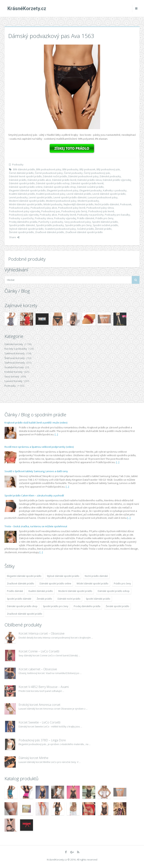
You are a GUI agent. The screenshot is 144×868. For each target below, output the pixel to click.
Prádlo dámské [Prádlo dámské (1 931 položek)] (15, 591)
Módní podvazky (53, 204)
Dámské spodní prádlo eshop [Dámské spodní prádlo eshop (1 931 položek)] (114, 591)
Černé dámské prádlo (21, 173)
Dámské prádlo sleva (90, 180)
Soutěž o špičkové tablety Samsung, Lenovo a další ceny (36, 471)
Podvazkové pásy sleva (100, 208)
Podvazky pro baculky (117, 215)
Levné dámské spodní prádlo (109, 194)
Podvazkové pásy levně (72, 208)
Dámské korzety (14, 344)
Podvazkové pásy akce (44, 208)
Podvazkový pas (51, 211)
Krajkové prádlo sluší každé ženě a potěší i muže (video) (36, 423)
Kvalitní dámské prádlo (22, 194)
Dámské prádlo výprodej (117, 180)
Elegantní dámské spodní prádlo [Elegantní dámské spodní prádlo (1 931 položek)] (24, 576)
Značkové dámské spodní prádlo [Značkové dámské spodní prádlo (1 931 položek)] (25, 614)
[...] (56, 434)
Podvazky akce (48, 215)
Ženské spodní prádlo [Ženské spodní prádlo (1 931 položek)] (117, 606)
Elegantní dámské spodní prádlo (27, 190)
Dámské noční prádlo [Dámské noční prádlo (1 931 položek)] (69, 599)
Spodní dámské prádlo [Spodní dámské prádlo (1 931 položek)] (98, 599)
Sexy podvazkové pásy (78, 222)
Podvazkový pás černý (74, 211)
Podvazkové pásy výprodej (25, 211)
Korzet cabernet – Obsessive (38, 669)
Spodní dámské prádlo (105, 222)
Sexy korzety (12, 376)
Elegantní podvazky (91, 190)
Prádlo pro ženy (104, 218)
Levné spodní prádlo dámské (70, 197)
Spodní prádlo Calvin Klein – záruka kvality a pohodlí (34, 495)
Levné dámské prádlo (79, 194)
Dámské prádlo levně (64, 180)
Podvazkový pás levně (101, 211)
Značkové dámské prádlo (50, 232)
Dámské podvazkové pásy (83, 176)
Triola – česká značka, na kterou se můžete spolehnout (36, 526)
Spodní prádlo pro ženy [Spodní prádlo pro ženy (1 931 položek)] (56, 606)
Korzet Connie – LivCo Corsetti (39, 651)
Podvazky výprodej (65, 218)
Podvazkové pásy (19, 208)
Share (14, 237)
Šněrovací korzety (15, 358)
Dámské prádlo (18, 180)
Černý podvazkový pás (97, 173)
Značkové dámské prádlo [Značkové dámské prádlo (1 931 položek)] (21, 584)
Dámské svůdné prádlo (90, 187)
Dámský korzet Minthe (33, 758)
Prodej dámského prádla (23, 222)
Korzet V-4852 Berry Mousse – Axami (44, 687)
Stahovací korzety (15, 363)
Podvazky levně (67, 215)
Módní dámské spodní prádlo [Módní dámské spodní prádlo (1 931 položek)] (93, 584)
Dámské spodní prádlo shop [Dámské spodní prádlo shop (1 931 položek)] (22, 606)
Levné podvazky (18, 197)
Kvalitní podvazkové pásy (51, 194)
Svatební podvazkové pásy (60, 229)
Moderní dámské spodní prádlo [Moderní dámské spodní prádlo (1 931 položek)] (75, 591)
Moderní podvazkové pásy (61, 201)
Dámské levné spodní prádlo (25, 176)
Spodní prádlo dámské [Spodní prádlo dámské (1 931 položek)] (19, 599)
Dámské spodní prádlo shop (60, 187)
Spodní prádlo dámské (22, 225)
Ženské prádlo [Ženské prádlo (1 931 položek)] (44, 599)
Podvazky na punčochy (90, 215)
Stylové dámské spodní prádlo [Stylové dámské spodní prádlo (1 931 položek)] (63, 576)
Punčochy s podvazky (51, 222)
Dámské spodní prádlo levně (87, 183)
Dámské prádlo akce (39, 180)
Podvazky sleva (44, 218)
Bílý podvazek (87, 169)
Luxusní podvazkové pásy (103, 197)
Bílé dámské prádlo (24, 169)
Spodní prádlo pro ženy (78, 225)
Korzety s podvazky (16, 349)
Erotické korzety (14, 372)
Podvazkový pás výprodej (24, 215)
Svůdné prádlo (85, 229)
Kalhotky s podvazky (115, 190)
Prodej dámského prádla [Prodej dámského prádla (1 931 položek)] (87, 606)
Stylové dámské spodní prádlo (26, 229)
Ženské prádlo (103, 229)
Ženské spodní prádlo (21, 232)
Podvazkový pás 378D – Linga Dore (42, 740)
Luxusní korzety (13, 381)
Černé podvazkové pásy (49, 173)
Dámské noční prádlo (55, 176)
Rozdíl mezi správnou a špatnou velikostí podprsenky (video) (39, 447)
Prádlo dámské (86, 218)
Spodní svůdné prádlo (105, 225)
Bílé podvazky (70, 169)
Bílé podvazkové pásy (49, 169)
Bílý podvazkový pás (108, 169)
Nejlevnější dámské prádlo (79, 204)
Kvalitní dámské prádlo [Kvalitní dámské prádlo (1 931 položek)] (41, 591)
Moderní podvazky (88, 201)
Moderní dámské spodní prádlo (27, 201)
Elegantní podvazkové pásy (63, 190)
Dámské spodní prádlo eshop (53, 183)
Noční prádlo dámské (107, 204)
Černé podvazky (73, 173)
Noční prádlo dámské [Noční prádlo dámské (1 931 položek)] (96, 576)
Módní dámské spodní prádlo (26, 204)
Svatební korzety (14, 367)
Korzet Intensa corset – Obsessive (42, 633)
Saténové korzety (15, 353)
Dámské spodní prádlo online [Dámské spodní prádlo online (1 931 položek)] (55, 584)
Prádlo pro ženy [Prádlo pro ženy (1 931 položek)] (122, 584)
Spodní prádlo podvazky (50, 225)
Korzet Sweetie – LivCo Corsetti (39, 722)
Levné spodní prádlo (41, 197)
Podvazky (18, 164)
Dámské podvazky (110, 176)
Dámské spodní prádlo (22, 183)
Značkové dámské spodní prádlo (84, 232)
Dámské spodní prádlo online (26, 187)
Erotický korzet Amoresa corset (39, 705)
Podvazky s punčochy (21, 218)
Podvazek (126, 204)
